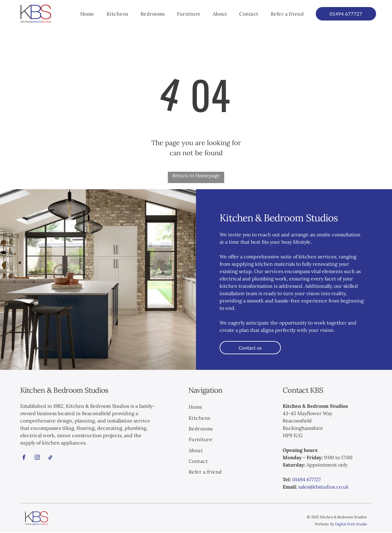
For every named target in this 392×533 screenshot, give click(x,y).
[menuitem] (87, 14)
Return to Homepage (196, 177)
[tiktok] (51, 460)
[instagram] (37, 460)
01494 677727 (306, 481)
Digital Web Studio (351, 525)
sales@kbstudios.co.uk (324, 488)
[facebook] (24, 460)
